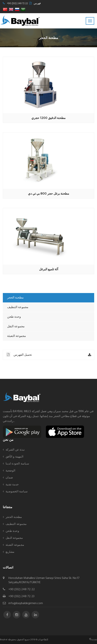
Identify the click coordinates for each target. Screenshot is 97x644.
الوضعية (10, 471)
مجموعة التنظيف (18, 307)
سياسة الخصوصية (17, 492)
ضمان (9, 478)
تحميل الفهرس (19, 354)
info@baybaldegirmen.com (26, 603)
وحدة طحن (14, 317)
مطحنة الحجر (15, 298)
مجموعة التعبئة (17, 336)
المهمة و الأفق (14, 457)
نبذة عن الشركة (15, 450)
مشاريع (10, 552)
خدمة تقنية (12, 485)
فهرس (37, 3)
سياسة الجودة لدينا (17, 464)
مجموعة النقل (16, 327)
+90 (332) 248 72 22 (17, 3)
